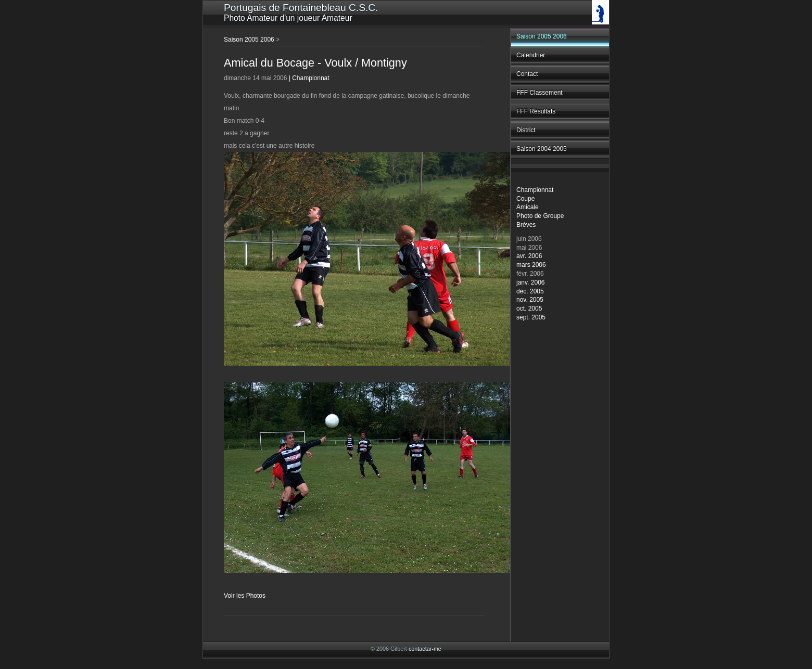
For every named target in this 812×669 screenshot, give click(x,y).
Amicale (528, 207)
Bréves (526, 225)
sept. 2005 (531, 317)
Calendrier (531, 55)
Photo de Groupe (540, 216)
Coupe (525, 199)
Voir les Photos (245, 596)
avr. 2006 (529, 256)
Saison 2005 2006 (542, 36)
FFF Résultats (536, 111)
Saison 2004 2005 (542, 149)
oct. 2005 (529, 308)
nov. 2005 (530, 300)
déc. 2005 (530, 291)
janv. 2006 (531, 282)
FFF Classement (540, 93)
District (526, 130)
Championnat (535, 190)
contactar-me (425, 649)
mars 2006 (531, 265)
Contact (527, 74)
